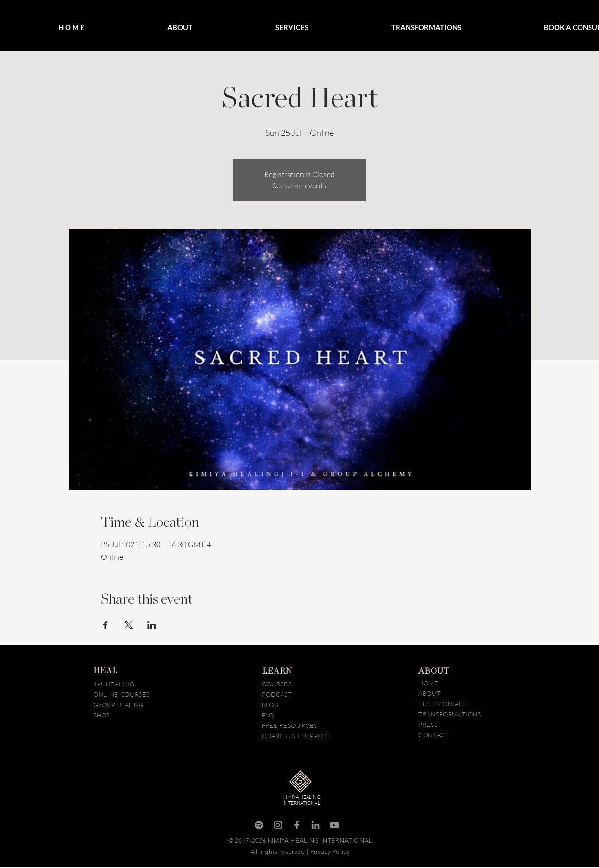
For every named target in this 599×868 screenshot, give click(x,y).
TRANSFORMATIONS (450, 714)
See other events (299, 185)
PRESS (428, 725)
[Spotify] (259, 825)
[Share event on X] (129, 625)
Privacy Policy (330, 852)
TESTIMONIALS (442, 704)
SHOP (102, 715)
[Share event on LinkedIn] (152, 625)
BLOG (271, 705)
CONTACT (434, 735)
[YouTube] (334, 825)
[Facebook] (297, 825)
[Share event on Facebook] (105, 625)
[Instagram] (278, 825)
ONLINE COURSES (122, 694)
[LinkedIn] (316, 825)
